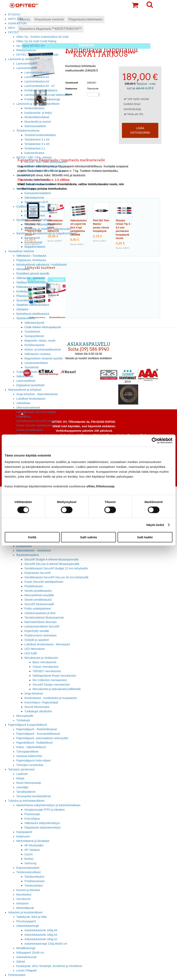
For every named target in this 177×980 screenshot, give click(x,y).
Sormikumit (23, 899)
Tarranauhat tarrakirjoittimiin (34, 796)
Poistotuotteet (17, 975)
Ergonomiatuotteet (28, 868)
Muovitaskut (24, 895)
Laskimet (22, 774)
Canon (29, 854)
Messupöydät (25, 716)
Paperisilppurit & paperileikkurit (28, 725)
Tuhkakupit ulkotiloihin (38, 711)
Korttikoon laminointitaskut (41, 90)
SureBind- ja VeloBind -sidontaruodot (48, 229)
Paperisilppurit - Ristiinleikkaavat (37, 729)
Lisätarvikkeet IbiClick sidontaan (45, 171)
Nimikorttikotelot (34, 108)
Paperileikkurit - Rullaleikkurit (34, 743)
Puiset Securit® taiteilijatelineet (36, 425)
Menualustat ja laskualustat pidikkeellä (57, 689)
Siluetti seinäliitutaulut (30, 430)
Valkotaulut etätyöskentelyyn (42, 823)
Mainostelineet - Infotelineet (34, 551)
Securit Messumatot (37, 707)
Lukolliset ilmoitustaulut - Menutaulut (47, 644)
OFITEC (13, 32)
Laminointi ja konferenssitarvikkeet (38, 104)
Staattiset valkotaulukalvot (33, 305)
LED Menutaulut (35, 649)
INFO (11, 28)
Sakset (21, 962)
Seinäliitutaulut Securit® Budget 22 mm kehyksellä (56, 568)
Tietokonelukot (34, 886)
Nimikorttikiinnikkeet (37, 117)
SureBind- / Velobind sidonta (34, 220)
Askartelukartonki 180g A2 (41, 939)
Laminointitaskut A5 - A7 (40, 86)
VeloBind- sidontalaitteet (40, 224)
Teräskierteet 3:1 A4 (37, 140)
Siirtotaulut (23, 269)
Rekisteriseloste (26, 50)
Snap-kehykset (34, 693)
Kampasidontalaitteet (38, 193)
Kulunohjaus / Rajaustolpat (41, 702)
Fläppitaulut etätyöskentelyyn (43, 827)
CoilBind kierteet (35, 215)
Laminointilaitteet (27, 64)
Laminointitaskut (27, 68)
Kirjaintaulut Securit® (38, 573)
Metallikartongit (26, 948)
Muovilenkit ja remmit (38, 122)
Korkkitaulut (24, 291)
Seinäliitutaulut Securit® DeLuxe (37, 421)
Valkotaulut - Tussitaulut (31, 256)
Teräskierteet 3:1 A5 (37, 144)
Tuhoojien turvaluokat (30, 765)
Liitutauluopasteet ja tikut (40, 613)
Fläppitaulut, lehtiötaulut (31, 260)
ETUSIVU (14, 14)
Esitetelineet (24, 546)
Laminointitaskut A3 (37, 77)
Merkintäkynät (25, 908)
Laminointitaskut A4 (37, 81)
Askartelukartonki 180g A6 (41, 930)
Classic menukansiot (46, 667)
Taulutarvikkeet (26, 318)
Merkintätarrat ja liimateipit (33, 841)
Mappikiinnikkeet (35, 247)
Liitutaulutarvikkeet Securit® (42, 626)
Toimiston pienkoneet (21, 769)
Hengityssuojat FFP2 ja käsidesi (45, 810)
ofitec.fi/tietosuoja (100, 486)
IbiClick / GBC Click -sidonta (34, 157)
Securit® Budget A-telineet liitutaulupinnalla (51, 559)
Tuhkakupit (23, 720)
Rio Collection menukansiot (50, 680)
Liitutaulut (22, 309)
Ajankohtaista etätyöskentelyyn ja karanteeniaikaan (48, 805)
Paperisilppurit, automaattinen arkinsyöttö (42, 738)
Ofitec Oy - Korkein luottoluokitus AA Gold (42, 37)
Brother (29, 859)
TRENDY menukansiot (47, 671)
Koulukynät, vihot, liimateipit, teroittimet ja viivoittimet (49, 966)
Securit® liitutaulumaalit (39, 604)
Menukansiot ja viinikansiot (41, 658)
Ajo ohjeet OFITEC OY (31, 46)
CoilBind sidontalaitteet (39, 211)
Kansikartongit (33, 242)
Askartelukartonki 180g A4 (41, 935)
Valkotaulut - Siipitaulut (30, 278)
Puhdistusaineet (34, 881)
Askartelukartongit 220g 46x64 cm (46, 944)
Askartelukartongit (28, 926)
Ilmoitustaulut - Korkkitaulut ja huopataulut (51, 698)
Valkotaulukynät (34, 323)
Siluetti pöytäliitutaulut (38, 591)
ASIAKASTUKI (17, 23)
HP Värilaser (32, 850)
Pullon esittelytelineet (38, 609)
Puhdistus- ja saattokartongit (42, 99)
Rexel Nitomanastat (29, 783)
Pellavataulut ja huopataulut (34, 287)
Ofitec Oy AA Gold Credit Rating (36, 41)
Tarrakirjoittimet (26, 792)
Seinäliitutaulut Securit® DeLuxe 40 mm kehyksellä (56, 577)
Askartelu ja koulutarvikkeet (25, 912)
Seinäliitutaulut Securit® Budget (36, 412)
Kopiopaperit (24, 832)
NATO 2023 (15, 19)
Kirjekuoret (23, 836)
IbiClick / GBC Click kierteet (42, 166)
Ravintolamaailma (28, 555)
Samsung (30, 863)
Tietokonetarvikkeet (28, 872)
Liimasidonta (24, 175)
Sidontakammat (34, 198)
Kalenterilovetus (34, 153)
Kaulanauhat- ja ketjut (38, 113)
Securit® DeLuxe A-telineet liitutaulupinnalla (52, 564)
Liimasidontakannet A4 (39, 184)
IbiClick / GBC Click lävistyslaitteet (46, 162)
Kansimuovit (32, 238)
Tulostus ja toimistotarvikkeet (26, 801)
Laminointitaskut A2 (37, 72)
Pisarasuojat (24, 296)
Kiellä (32, 537)
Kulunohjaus (32, 819)
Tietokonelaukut (34, 877)
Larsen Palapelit (26, 970)
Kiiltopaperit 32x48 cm (30, 953)
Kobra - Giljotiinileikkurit (31, 747)
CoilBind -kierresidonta (30, 207)
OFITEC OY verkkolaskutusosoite (37, 55)
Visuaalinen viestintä (21, 251)
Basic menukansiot (44, 662)
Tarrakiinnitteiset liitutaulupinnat (44, 618)
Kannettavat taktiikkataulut (33, 314)
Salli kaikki (145, 537)
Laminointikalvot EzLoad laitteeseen (47, 95)
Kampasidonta (25, 189)
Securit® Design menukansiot (51, 685)
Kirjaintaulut (24, 416)
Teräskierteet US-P (36, 202)
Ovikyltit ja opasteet (37, 640)
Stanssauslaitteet (35, 126)
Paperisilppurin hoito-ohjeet (33, 760)
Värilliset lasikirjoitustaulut (32, 282)
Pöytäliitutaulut (34, 586)
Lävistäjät (22, 787)
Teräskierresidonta (28, 131)
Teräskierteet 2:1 (35, 148)
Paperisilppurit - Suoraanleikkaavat (38, 734)
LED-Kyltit (31, 653)
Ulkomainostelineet (28, 408)
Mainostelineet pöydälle (39, 595)
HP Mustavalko (34, 845)
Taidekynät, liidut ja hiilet (31, 917)
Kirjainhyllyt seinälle (37, 631)
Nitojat (20, 778)
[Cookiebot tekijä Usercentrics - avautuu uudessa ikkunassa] (155, 441)
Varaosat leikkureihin (29, 756)
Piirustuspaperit (26, 921)
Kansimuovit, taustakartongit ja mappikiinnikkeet (46, 233)
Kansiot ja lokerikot (28, 890)
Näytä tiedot (155, 525)
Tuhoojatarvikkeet (27, 752)
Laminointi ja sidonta (21, 59)
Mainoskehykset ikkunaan (41, 622)
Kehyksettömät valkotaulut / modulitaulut (42, 265)
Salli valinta (88, 537)
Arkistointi (22, 903)
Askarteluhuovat (26, 957)
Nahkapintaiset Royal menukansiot (54, 676)
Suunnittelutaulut (27, 300)
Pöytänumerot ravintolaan (40, 635)
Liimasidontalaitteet (36, 180)
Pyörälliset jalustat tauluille (33, 274)
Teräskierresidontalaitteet (40, 135)
